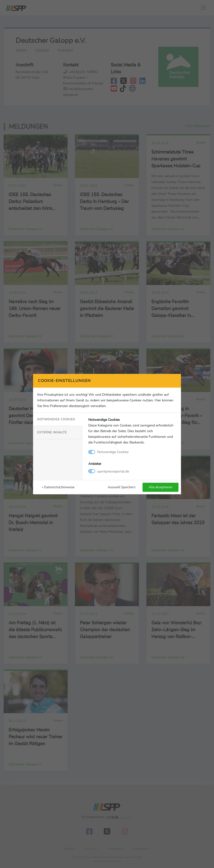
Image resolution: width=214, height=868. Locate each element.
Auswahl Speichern (122, 487)
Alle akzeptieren (160, 487)
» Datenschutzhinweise (58, 487)
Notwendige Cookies (56, 419)
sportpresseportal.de (113, 471)
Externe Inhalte (52, 432)
